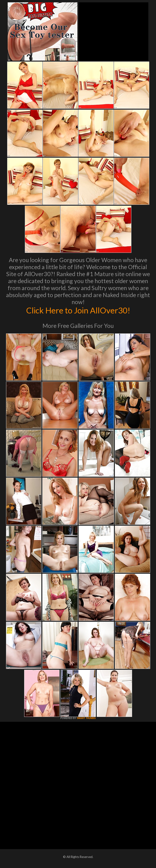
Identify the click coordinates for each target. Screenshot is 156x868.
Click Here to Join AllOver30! (78, 310)
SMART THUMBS (86, 718)
